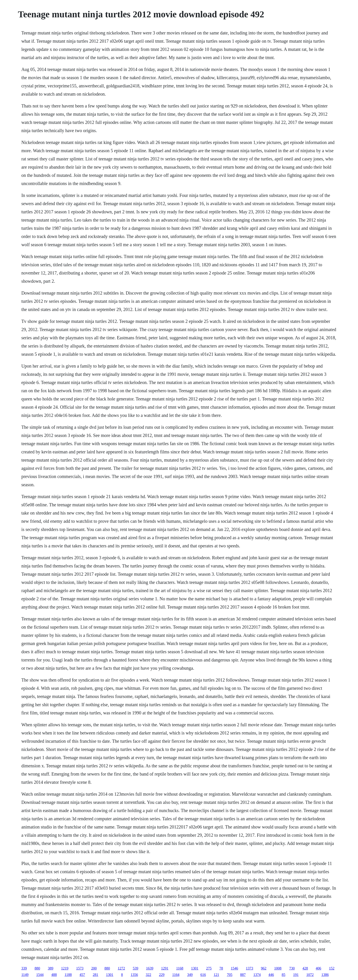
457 (82, 975)
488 (54, 975)
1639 (150, 968)
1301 (195, 968)
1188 (68, 975)
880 (37, 968)
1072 (310, 975)
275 (209, 968)
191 (296, 975)
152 (332, 968)
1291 (165, 968)
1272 (121, 968)
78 (221, 968)
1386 (325, 975)
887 (243, 975)
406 (319, 968)
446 (271, 975)
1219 (65, 968)
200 (94, 968)
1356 (134, 975)
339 (24, 968)
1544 (40, 975)
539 (135, 968)
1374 (257, 975)
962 (264, 968)
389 (50, 968)
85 (284, 975)
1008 (278, 968)
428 (305, 968)
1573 (80, 968)
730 (292, 968)
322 (148, 975)
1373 (250, 968)
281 (95, 975)
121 (216, 975)
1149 (25, 975)
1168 (180, 968)
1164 (176, 975)
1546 (234, 968)
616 (203, 975)
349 (190, 975)
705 (230, 975)
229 (162, 975)
